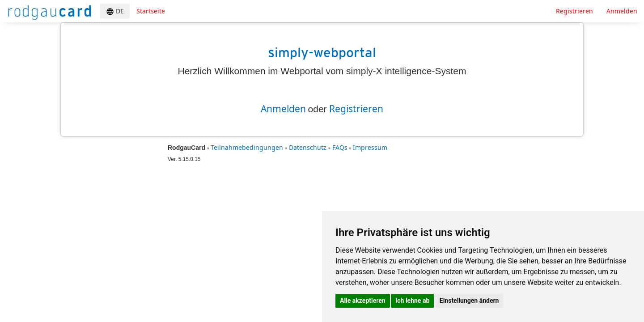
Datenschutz (309, 147)
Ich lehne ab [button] (412, 301)
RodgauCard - (189, 148)
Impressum (370, 147)
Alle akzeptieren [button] (363, 301)
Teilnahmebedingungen (248, 147)
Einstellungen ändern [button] (469, 301)
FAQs (341, 147)
